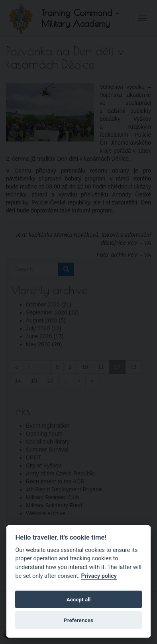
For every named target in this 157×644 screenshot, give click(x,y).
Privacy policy (99, 576)
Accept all (79, 599)
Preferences (78, 620)
